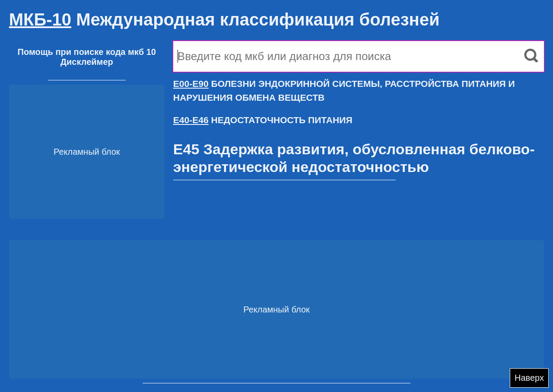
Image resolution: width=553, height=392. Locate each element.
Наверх (529, 378)
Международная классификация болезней (224, 19)
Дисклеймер (87, 62)
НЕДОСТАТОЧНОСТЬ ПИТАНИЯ (263, 120)
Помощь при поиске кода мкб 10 (87, 52)
